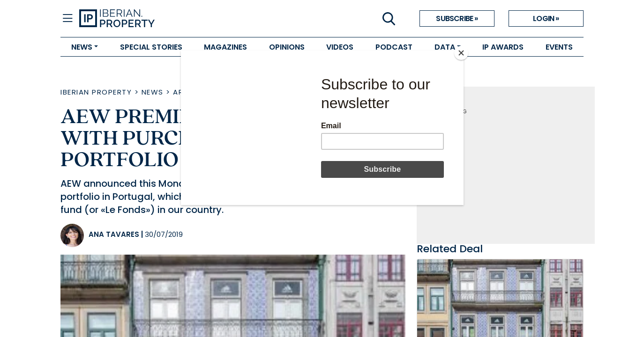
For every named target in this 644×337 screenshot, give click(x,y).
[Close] (461, 53)
